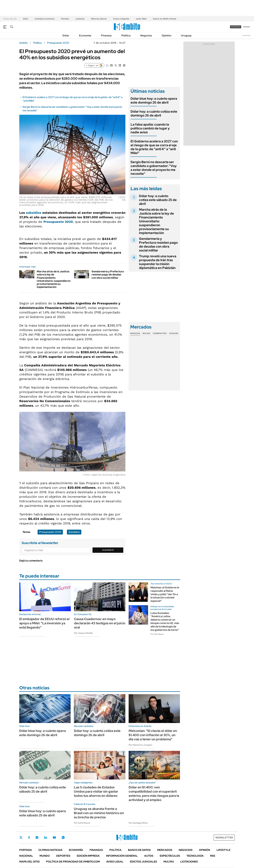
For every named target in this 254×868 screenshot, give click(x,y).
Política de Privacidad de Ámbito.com (73, 862)
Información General (122, 856)
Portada (26, 850)
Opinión (166, 36)
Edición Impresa (88, 856)
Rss (213, 856)
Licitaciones (189, 862)
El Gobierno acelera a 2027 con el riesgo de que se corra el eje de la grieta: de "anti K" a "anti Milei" (154, 147)
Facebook (29, 837)
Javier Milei (141, 19)
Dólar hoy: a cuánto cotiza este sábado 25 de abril (158, 200)
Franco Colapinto (121, 19)
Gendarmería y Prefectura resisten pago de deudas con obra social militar (108, 275)
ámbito (23, 43)
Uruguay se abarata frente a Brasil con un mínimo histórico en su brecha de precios (99, 813)
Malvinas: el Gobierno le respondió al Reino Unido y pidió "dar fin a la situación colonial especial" (165, 594)
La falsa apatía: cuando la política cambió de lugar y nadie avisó (150, 128)
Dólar (26, 19)
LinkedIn (46, 837)
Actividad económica (45, 19)
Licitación (80, 19)
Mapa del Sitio (29, 862)
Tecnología (195, 856)
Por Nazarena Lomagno (140, 745)
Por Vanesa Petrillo (83, 633)
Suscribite (108, 550)
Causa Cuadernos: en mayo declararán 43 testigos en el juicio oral (100, 623)
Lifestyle (223, 850)
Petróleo (65, 19)
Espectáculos (170, 856)
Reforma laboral (99, 19)
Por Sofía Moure (82, 823)
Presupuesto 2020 (58, 43)
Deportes (63, 856)
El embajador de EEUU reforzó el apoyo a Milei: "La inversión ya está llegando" (44, 623)
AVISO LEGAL (115, 862)
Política (126, 36)
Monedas (135, 333)
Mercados (165, 850)
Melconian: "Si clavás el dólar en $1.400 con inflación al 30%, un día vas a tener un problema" (153, 735)
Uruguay (186, 36)
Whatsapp (63, 837)
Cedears (174, 333)
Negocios (146, 36)
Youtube (54, 837)
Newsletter (247, 35)
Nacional (26, 856)
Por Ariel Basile (157, 634)
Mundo (45, 856)
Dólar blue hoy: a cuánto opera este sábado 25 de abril (43, 813)
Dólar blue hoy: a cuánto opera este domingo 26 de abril (154, 100)
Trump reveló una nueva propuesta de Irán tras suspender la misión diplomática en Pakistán (158, 262)
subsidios (34, 213)
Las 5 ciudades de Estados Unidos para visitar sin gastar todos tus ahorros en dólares (96, 791)
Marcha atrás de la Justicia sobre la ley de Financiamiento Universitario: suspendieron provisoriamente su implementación (54, 279)
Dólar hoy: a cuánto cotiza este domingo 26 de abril (154, 113)
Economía (85, 36)
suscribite (236, 27)
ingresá (246, 27)
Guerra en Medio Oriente (165, 19)
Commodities (160, 333)
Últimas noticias (50, 850)
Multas (169, 862)
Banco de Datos (139, 850)
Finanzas (106, 36)
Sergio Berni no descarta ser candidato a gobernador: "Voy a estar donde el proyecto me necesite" (154, 168)
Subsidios (74, 532)
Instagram (37, 837)
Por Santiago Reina (138, 823)
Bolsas (146, 333)
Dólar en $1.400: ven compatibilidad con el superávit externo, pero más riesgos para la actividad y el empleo (154, 794)
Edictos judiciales (143, 862)
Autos (149, 856)
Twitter (21, 837)
